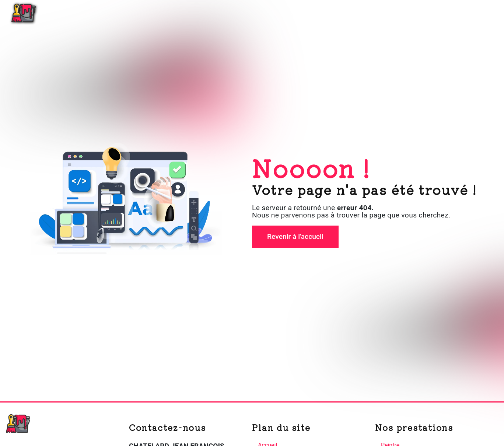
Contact (480, 13)
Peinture (379, 13)
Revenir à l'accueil (295, 236)
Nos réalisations (430, 13)
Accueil (302, 13)
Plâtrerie (340, 13)
